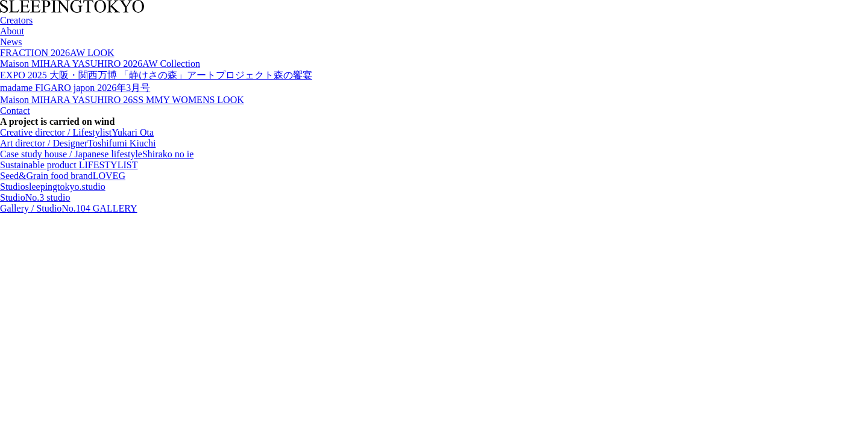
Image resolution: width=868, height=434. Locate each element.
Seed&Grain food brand (63, 176)
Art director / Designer (78, 143)
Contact (15, 111)
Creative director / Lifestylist (77, 132)
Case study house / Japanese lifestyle (97, 154)
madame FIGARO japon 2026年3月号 (75, 88)
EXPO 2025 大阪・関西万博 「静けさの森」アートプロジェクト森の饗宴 (156, 75)
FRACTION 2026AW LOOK (57, 53)
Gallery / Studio (69, 208)
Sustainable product (69, 165)
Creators (16, 20)
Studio (53, 187)
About (12, 31)
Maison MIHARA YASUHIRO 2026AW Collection (100, 64)
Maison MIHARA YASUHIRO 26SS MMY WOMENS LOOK (122, 100)
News (11, 42)
